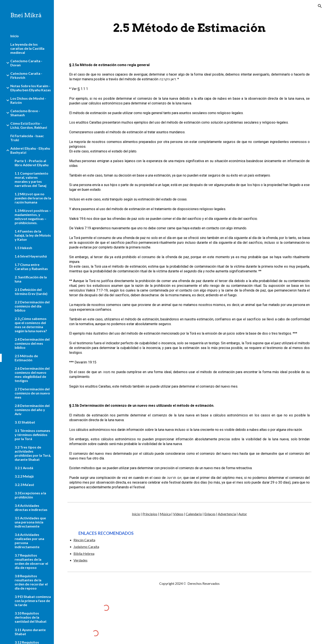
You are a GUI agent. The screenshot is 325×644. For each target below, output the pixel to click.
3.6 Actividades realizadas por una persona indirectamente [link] (29, 541)
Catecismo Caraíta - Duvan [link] (26, 63)
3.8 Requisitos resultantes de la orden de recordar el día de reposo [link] (31, 582)
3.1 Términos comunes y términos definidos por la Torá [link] (32, 435)
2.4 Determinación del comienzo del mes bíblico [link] (32, 343)
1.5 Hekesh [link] (23, 248)
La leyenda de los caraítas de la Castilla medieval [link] (27, 48)
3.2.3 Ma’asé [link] (24, 485)
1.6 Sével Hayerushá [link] (31, 256)
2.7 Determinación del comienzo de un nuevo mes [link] (32, 393)
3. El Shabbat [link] (25, 422)
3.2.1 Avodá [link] (24, 468)
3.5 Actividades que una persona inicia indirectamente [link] (30, 522)
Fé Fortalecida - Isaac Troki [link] (27, 138)
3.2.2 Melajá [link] (24, 476)
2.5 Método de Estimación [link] (26, 358)
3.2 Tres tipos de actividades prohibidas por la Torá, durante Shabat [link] (33, 453)
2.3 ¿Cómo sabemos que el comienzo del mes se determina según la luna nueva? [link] (31, 325)
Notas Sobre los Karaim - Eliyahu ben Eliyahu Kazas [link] (31, 88)
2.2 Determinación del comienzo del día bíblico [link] (32, 306)
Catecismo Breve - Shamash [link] (25, 113)
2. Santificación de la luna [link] (31, 279)
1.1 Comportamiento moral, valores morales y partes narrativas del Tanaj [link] (31, 179)
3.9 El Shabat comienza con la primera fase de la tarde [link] (33, 601)
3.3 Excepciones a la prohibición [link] (30, 495)
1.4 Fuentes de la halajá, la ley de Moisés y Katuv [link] (33, 235)
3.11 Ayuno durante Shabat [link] (30, 632)
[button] (320, 6)
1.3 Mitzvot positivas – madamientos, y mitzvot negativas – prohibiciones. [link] (33, 217)
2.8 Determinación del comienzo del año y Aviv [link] (32, 410)
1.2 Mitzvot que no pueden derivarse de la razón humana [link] (33, 198)
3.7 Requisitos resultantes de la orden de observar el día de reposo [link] (31, 561)
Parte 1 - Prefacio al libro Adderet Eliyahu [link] (32, 163)
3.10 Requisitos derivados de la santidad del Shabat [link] (31, 617)
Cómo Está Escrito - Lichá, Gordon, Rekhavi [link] (29, 125)
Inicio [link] (15, 36)
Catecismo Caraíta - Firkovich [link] (26, 75)
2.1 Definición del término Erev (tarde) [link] (31, 292)
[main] (189, 28)
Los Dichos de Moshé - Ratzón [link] (28, 100)
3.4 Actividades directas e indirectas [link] (31, 507)
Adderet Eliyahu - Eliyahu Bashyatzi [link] (30, 150)
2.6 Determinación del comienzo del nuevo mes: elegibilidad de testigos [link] (32, 374)
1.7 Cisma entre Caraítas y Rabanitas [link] (31, 267)
